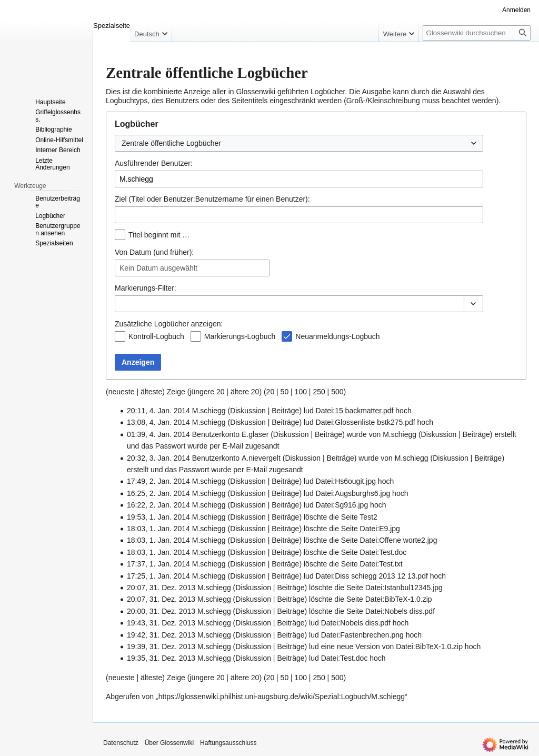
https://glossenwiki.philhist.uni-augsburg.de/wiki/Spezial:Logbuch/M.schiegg (282, 697)
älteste (151, 392)
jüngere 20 (207, 392)
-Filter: (146, 288)
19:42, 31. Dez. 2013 (161, 635)
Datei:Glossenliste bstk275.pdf (366, 422)
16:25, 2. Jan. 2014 (158, 493)
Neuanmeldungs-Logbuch (337, 336)
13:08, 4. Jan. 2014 (158, 422)
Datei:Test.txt (381, 564)
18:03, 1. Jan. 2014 (158, 529)
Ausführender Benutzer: (154, 163)
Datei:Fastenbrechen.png (362, 635)
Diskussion (248, 411)
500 (337, 392)
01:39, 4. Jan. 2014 (158, 434)
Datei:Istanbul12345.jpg (404, 588)
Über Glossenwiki (169, 743)
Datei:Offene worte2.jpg (399, 540)
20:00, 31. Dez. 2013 (161, 611)
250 (319, 392)
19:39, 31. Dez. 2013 (161, 646)
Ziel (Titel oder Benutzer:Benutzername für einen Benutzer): (212, 199)
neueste (122, 392)
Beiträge (285, 411)
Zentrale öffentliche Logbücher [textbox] (171, 143)
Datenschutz (121, 743)
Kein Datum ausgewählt (158, 268)
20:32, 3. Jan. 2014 (158, 458)
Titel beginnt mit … (159, 235)
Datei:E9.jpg (380, 529)
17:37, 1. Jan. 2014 (158, 564)
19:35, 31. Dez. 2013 (161, 658)
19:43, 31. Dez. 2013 (161, 623)
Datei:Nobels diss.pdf (400, 611)
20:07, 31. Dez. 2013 (161, 588)
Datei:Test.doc (383, 552)
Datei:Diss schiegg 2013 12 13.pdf (372, 576)
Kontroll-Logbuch (156, 336)
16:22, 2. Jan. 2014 (158, 505)
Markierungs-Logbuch (240, 336)
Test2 (368, 517)
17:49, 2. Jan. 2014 (158, 481)
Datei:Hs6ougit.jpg (346, 481)
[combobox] (299, 143)
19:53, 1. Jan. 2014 (158, 517)
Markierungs (135, 288)
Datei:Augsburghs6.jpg (353, 493)
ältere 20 (245, 392)
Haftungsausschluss (228, 743)
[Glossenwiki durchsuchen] (477, 33)
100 (301, 392)
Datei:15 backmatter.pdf (355, 411)
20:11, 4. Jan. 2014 (158, 411)
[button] (473, 304)
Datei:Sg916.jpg (342, 505)
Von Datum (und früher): (154, 252)
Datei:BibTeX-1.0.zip (399, 599)
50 (285, 392)
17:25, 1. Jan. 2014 (158, 576)
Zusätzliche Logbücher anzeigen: (169, 324)
